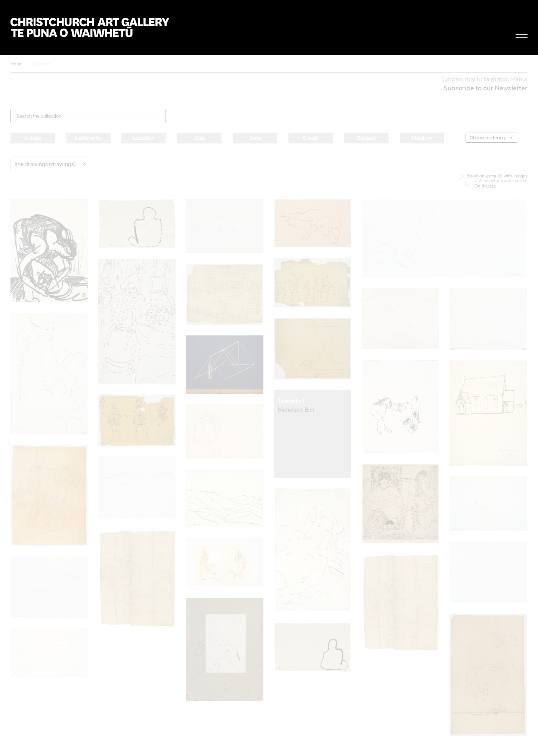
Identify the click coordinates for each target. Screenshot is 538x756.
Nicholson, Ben (296, 409)
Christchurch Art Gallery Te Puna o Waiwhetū (90, 27)
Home (16, 64)
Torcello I (291, 401)
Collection (42, 64)
